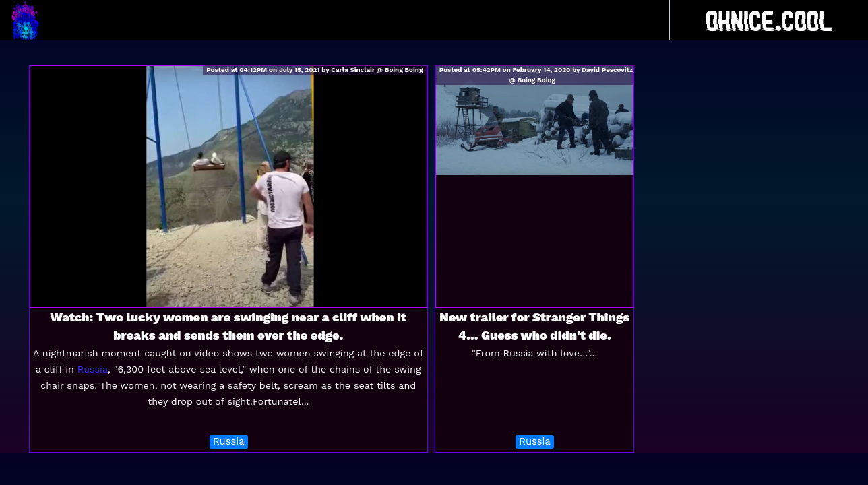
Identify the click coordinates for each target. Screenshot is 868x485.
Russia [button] (229, 441)
